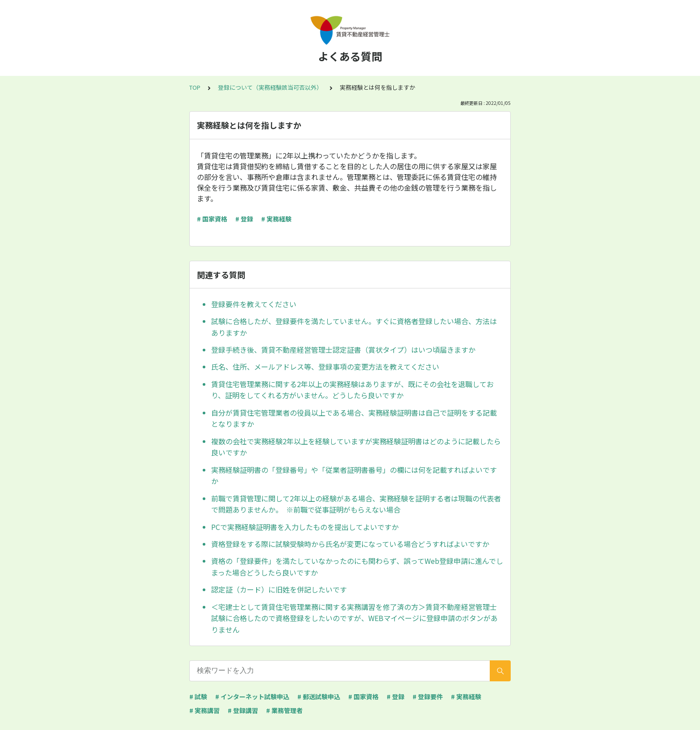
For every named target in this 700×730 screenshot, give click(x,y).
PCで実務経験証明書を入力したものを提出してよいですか (305, 527)
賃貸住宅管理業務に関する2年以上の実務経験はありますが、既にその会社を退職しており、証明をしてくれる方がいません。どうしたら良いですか (352, 390)
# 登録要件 (428, 697)
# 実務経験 (276, 219)
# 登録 (244, 219)
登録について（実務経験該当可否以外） (270, 87)
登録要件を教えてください (254, 304)
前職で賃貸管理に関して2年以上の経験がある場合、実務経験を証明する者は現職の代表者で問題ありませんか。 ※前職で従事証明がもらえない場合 (356, 504)
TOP (195, 87)
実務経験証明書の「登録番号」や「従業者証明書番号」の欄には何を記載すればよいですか (354, 476)
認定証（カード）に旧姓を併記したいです (279, 589)
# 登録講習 (243, 710)
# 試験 (198, 697)
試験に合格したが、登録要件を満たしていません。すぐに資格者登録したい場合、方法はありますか (354, 327)
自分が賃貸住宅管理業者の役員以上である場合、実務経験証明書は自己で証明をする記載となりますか (354, 418)
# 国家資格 (212, 219)
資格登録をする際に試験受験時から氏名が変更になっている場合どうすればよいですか (350, 544)
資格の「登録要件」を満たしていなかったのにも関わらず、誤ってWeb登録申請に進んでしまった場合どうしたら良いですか (357, 567)
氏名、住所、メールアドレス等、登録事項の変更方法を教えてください (325, 367)
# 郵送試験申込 (319, 697)
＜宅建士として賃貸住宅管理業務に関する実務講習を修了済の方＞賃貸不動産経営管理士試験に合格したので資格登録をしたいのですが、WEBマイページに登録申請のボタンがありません (354, 618)
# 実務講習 (204, 710)
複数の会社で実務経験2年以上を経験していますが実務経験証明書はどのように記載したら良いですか (356, 447)
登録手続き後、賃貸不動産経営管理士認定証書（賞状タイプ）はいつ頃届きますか (343, 350)
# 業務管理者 (284, 710)
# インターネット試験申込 (252, 697)
